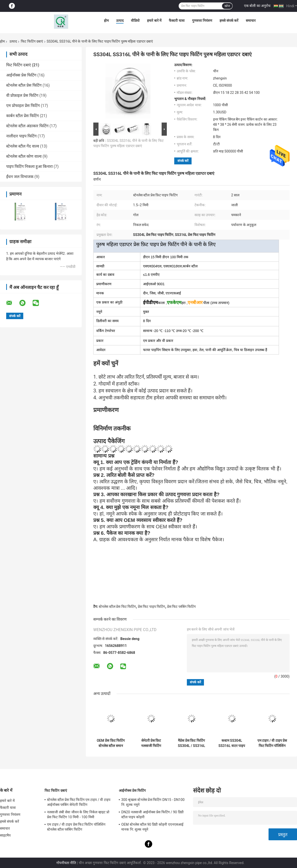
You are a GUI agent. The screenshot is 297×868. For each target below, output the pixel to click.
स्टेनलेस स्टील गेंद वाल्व (23, 146)
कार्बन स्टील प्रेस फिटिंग (23, 116)
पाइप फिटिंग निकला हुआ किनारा (29, 166)
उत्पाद (120, 21)
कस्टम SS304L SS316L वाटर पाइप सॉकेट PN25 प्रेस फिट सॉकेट (232, 743)
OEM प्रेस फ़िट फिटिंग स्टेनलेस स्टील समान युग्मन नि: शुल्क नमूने (111, 743)
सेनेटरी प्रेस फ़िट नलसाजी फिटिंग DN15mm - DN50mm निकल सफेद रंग (151, 743)
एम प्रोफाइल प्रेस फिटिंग (23, 106)
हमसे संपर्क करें (229, 21)
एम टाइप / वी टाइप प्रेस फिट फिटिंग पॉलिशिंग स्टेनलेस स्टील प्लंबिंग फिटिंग (272, 743)
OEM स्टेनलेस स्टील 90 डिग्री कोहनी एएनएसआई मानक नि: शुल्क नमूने (152, 827)
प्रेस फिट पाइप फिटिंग (151, 607)
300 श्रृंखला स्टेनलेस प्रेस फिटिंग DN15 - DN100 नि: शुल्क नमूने (153, 802)
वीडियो (135, 21)
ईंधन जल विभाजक (20, 177)
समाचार (251, 21)
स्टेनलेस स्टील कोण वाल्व (24, 156)
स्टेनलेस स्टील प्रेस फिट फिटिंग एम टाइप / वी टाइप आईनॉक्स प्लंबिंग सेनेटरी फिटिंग (79, 802)
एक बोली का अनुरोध (257, 6)
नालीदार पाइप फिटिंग (21, 136)
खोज (227, 6)
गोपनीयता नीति (66, 863)
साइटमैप (5, 835)
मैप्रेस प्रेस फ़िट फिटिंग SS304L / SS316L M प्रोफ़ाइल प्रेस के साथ (191, 743)
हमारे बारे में (154, 21)
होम (106, 21)
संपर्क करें (183, 161)
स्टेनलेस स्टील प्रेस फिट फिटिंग (117, 607)
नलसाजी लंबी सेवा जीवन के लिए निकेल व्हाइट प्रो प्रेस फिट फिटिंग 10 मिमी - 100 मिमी (78, 815)
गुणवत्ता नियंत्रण (202, 21)
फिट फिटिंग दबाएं (32, 41)
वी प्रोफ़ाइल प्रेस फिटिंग (22, 95)
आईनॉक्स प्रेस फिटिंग (21, 75)
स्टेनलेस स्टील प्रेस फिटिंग (24, 85)
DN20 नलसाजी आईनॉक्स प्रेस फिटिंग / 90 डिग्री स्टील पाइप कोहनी (152, 815)
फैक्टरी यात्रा (177, 21)
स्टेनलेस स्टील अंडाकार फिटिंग (27, 126)
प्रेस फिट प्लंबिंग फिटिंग (181, 607)
